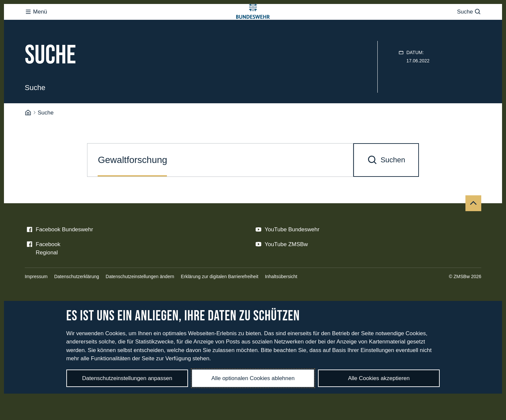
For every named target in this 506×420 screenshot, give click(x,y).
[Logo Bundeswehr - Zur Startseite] (253, 25)
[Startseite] (28, 139)
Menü (36, 25)
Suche (469, 25)
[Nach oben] (473, 230)
